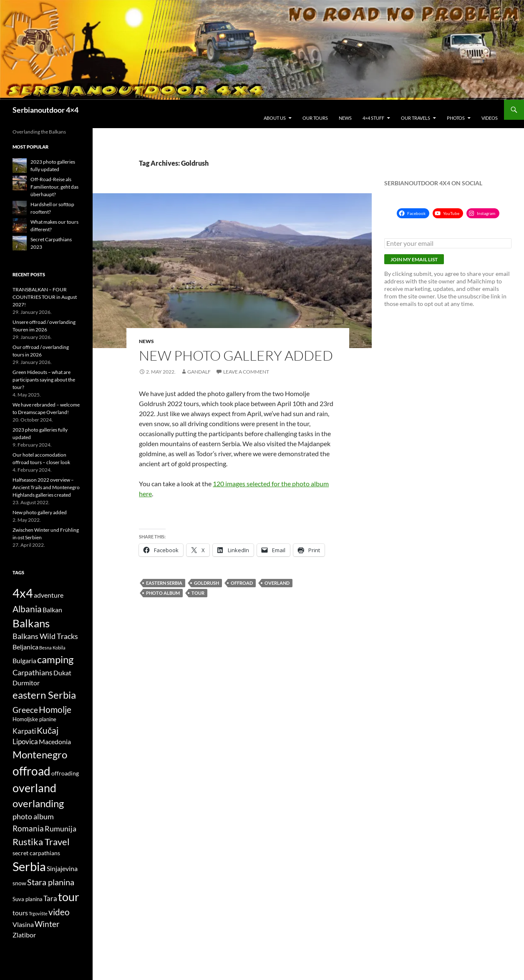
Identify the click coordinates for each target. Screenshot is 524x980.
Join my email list (414, 259)
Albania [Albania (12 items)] (27, 609)
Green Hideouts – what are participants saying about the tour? (44, 380)
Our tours (315, 118)
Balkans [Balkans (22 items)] (31, 623)
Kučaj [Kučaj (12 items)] (48, 730)
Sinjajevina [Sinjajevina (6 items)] (62, 869)
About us (275, 118)
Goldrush (207, 583)
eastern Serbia (164, 583)
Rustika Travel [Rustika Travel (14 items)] (41, 842)
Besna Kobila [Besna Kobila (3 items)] (52, 648)
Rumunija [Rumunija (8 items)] (60, 829)
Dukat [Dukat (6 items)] (62, 673)
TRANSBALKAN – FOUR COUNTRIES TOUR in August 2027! (45, 297)
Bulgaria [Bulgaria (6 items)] (24, 661)
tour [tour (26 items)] (69, 897)
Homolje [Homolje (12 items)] (55, 709)
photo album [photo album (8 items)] (33, 817)
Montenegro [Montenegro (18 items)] (40, 754)
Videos (490, 118)
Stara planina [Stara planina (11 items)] (51, 882)
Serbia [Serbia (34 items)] (29, 866)
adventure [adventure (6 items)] (49, 595)
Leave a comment (246, 372)
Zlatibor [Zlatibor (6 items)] (24, 935)
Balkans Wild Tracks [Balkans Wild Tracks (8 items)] (45, 636)
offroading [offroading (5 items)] (65, 773)
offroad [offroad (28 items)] (31, 771)
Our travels (416, 118)
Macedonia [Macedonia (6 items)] (55, 742)
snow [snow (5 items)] (19, 883)
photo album (163, 593)
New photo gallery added (236, 355)
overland (277, 583)
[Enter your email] (448, 243)
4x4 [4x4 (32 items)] (23, 593)
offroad (242, 583)
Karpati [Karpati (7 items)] (24, 731)
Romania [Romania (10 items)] (28, 828)
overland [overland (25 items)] (34, 788)
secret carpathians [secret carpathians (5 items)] (36, 853)
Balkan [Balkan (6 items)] (52, 610)
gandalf (199, 372)
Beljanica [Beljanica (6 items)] (25, 647)
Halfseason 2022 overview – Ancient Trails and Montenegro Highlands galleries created (46, 487)
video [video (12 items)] (59, 912)
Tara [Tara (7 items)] (50, 899)
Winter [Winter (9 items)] (47, 924)
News (345, 118)
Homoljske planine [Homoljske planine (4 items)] (34, 719)
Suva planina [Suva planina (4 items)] (28, 899)
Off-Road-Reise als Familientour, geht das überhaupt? (54, 187)
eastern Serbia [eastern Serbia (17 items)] (44, 695)
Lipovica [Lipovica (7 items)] (25, 742)
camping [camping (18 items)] (55, 659)
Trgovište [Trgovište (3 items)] (38, 913)
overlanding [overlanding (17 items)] (38, 803)
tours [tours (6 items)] (20, 913)
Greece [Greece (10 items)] (25, 710)
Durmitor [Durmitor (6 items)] (26, 683)
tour (198, 593)
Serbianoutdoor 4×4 (45, 110)
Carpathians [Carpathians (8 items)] (33, 673)
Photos (456, 118)
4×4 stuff (373, 118)
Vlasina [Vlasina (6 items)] (23, 924)
